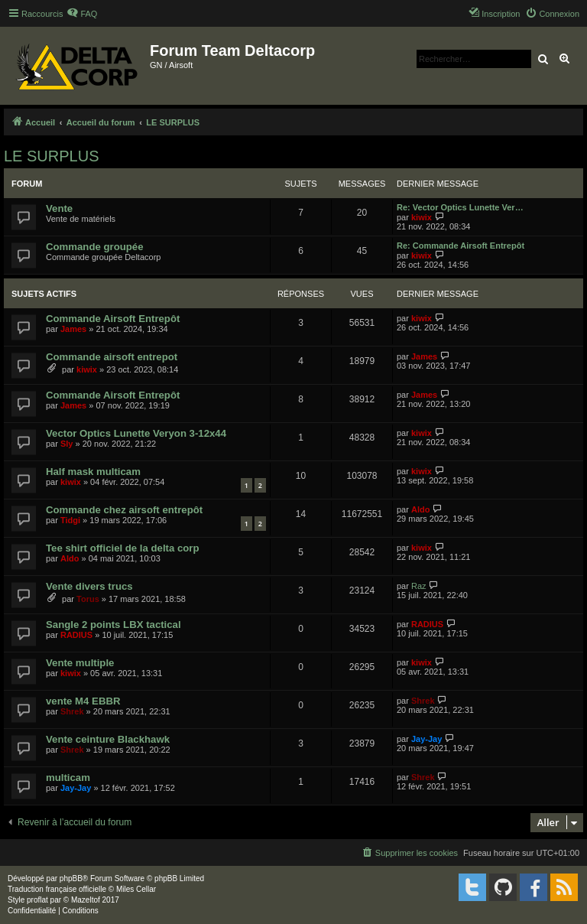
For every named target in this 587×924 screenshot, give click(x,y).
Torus (88, 599)
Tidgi (70, 520)
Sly (67, 444)
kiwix (422, 217)
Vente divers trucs (89, 586)
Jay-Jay (426, 739)
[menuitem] (82, 14)
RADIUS (76, 635)
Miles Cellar (136, 889)
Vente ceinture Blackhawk (108, 739)
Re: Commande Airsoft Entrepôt (461, 246)
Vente (59, 208)
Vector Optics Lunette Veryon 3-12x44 (136, 433)
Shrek (72, 711)
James (73, 329)
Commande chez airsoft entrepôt (124, 510)
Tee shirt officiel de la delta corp (123, 548)
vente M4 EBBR (83, 701)
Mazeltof (86, 900)
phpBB (71, 878)
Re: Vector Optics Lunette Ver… (460, 207)
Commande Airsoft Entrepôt (113, 319)
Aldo (420, 509)
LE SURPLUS (52, 156)
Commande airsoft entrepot (112, 357)
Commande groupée (95, 247)
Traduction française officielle (57, 889)
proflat (37, 900)
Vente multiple (80, 663)
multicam (68, 778)
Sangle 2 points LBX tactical (114, 625)
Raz (419, 586)
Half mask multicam (93, 472)
